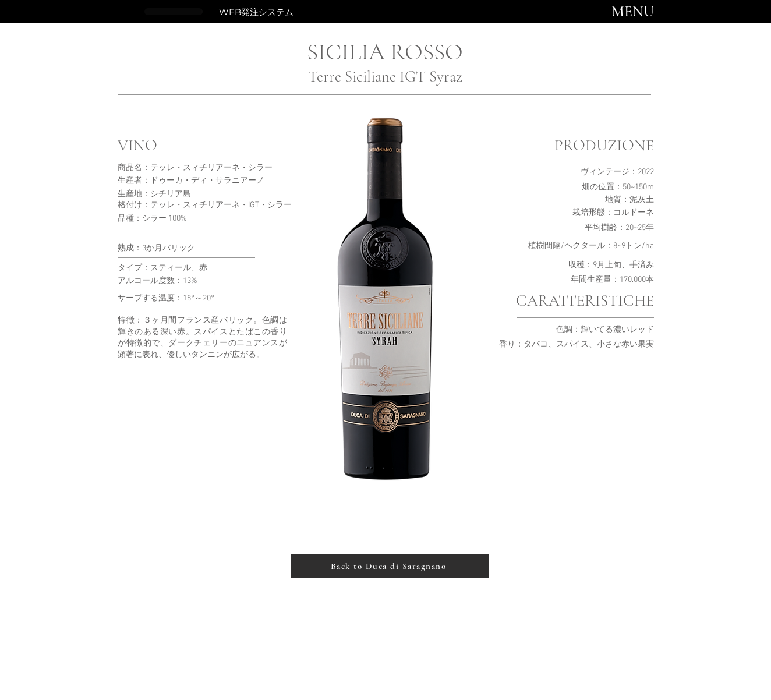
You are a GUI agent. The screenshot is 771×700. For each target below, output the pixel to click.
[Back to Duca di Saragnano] (390, 566)
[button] (633, 12)
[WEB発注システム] (256, 12)
